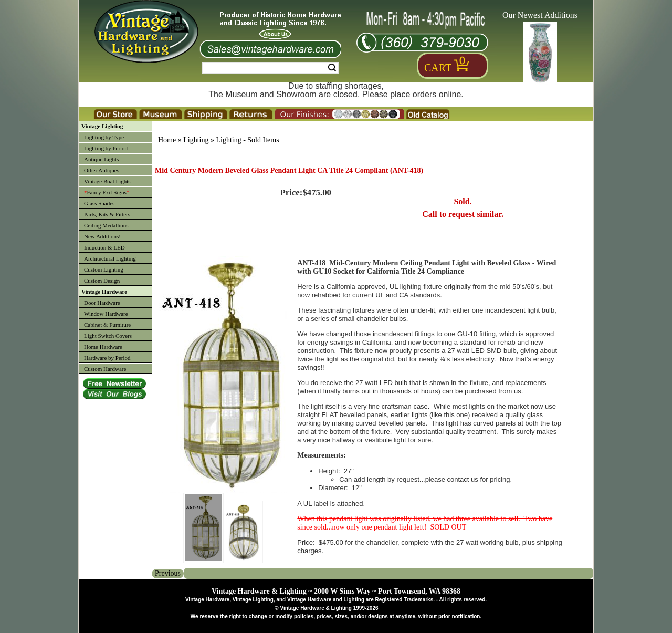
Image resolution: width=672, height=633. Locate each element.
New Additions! (102, 236)
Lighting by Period (106, 148)
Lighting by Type (104, 137)
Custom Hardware (105, 369)
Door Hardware (102, 303)
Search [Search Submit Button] (332, 68)
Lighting (196, 140)
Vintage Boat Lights (107, 181)
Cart (438, 68)
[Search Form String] (270, 68)
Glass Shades (99, 203)
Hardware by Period (107, 358)
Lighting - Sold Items (247, 140)
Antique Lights (101, 159)
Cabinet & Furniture (107, 325)
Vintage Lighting (102, 126)
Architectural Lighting (110, 258)
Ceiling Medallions (106, 225)
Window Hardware (106, 314)
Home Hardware (103, 347)
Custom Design (102, 281)
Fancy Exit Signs (107, 192)
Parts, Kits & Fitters (107, 214)
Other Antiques (102, 170)
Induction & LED (104, 247)
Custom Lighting (104, 269)
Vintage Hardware (104, 292)
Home (167, 140)
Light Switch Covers (108, 336)
